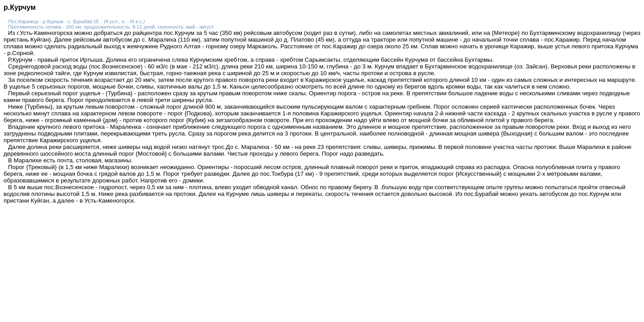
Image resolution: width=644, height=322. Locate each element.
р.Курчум (20, 7)
